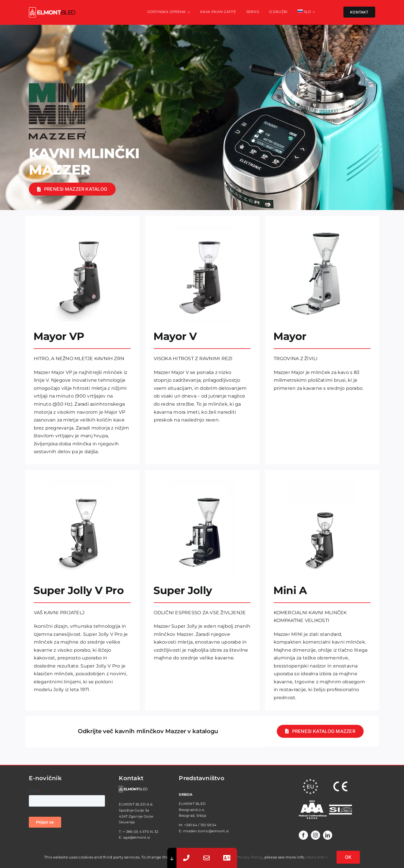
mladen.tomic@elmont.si (206, 831)
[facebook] (303, 835)
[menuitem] (306, 12)
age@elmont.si (137, 837)
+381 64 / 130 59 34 (200, 825)
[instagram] (315, 835)
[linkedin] (328, 835)
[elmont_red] (52, 9)
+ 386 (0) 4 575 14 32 (141, 832)
